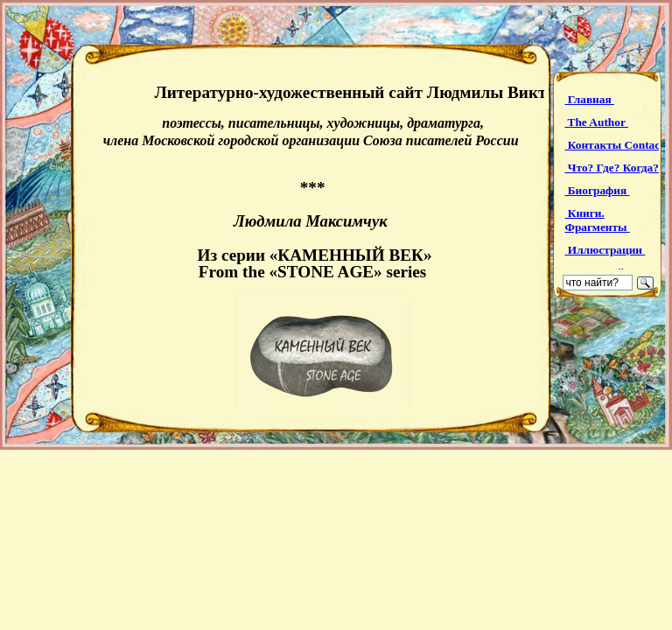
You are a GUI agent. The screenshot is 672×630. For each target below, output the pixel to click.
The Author (596, 122)
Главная (589, 99)
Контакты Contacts (618, 145)
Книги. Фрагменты (597, 220)
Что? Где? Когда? (613, 168)
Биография (597, 190)
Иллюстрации (605, 250)
